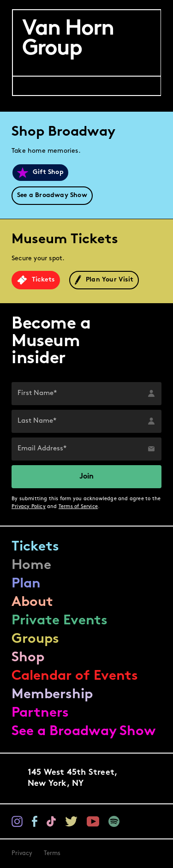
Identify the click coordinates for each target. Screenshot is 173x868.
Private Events (60, 621)
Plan (26, 584)
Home (31, 566)
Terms (52, 853)
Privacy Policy (29, 507)
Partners (40, 713)
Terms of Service (78, 507)
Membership (52, 695)
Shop (28, 658)
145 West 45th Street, (73, 779)
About (32, 602)
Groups (35, 639)
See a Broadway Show (84, 732)
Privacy (22, 853)
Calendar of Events (75, 676)
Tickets (35, 547)
